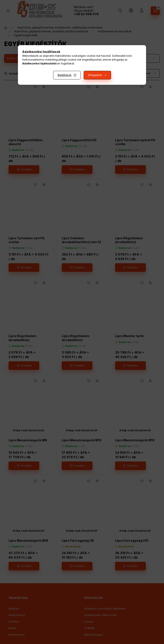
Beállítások (65, 75)
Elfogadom (95, 75)
